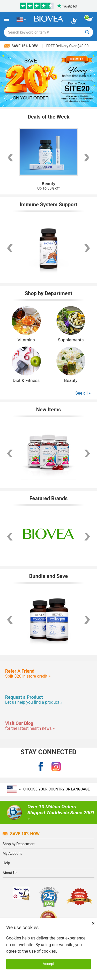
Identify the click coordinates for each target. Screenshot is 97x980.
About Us (10, 873)
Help (6, 863)
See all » (83, 393)
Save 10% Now (21, 834)
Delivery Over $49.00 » (69, 46)
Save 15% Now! (21, 46)
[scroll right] (87, 158)
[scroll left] (10, 158)
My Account (12, 853)
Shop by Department (19, 844)
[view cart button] (90, 20)
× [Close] (93, 923)
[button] (10, 537)
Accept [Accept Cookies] (48, 964)
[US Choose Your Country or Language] (21, 19)
